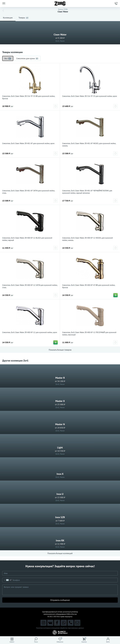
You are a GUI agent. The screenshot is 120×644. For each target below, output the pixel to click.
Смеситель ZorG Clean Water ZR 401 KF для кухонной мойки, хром (28, 143)
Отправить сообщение (60, 600)
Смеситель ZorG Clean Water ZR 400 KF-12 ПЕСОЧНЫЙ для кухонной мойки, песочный (89, 333)
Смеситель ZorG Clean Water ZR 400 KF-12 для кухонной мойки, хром (30, 332)
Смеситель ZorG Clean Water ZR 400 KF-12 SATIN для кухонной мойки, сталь (30, 286)
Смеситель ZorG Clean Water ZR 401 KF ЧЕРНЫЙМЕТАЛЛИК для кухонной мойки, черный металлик (87, 192)
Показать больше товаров (60, 350)
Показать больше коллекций (60, 553)
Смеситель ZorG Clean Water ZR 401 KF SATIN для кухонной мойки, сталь (28, 192)
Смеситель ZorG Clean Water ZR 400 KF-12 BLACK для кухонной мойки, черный (27, 239)
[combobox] (7, 580)
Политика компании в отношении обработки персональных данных (60, 628)
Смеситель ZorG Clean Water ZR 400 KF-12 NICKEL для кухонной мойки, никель (87, 239)
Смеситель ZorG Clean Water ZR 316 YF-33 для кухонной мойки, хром (90, 96)
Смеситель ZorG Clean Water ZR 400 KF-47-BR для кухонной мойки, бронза (89, 286)
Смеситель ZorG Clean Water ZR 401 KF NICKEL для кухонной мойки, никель (89, 145)
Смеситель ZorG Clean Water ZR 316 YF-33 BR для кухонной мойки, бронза (29, 97)
